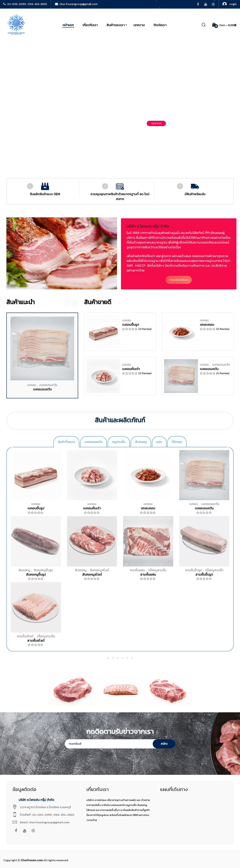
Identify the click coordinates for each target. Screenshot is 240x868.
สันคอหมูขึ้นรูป (43, 570)
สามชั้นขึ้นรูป (193, 570)
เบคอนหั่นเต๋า (131, 685)
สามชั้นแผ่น (137, 570)
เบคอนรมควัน (48, 701)
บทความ (139, 25)
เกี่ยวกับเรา (90, 25)
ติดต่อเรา (160, 25)
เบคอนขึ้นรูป (131, 641)
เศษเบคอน (207, 641)
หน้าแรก (68, 25)
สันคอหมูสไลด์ (99, 570)
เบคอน (32, 701)
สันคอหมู (24, 570)
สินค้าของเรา (116, 25)
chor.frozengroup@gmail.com (76, 4)
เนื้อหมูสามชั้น (157, 570)
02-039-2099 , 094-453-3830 (25, 4)
